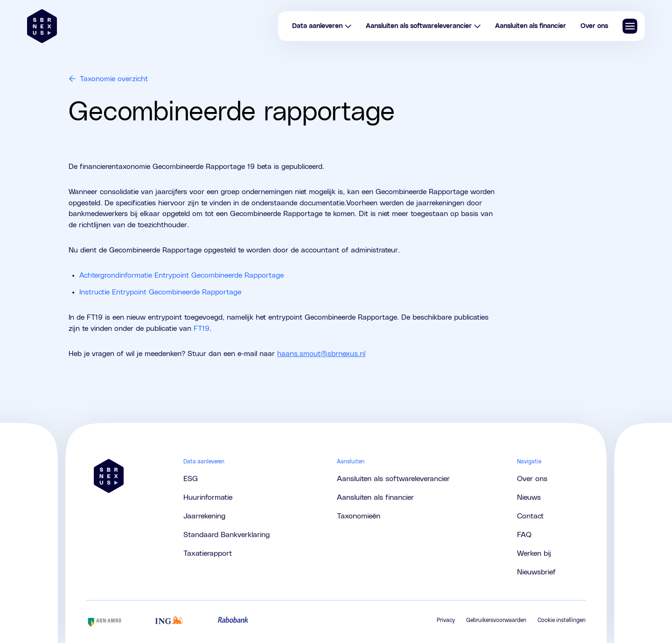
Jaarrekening (204, 516)
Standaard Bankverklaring (227, 535)
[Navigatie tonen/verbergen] (630, 26)
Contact (530, 516)
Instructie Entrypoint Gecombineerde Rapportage (160, 292)
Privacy (446, 620)
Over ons (594, 26)
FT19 (202, 328)
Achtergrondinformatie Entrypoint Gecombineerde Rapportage (182, 275)
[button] (630, 26)
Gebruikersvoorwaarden (496, 620)
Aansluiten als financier (531, 26)
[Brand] (42, 26)
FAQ (524, 535)
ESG (191, 479)
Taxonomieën (359, 516)
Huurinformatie (208, 497)
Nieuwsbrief (536, 572)
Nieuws (529, 497)
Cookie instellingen (562, 620)
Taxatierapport (208, 553)
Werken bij (534, 553)
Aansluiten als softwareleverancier (423, 26)
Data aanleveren (322, 26)
